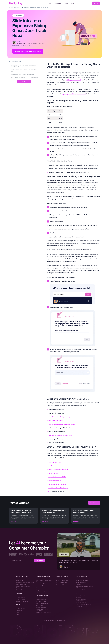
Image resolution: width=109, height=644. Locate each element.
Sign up (49, 492)
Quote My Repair (18, 15)
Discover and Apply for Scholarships (42, 610)
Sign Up (96, 3)
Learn (51, 3)
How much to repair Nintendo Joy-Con (60, 435)
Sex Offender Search (81, 607)
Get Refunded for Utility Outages (58, 488)
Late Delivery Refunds (42, 584)
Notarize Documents (81, 592)
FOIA (77, 594)
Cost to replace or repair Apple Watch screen (62, 424)
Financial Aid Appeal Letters (43, 613)
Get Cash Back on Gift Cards (57, 484)
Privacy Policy (20, 610)
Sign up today (39, 560)
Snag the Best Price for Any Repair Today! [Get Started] (28, 51)
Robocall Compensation (22, 601)
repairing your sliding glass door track (74, 94)
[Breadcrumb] (10, 8)
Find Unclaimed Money (42, 603)
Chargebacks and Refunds (43, 590)
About (72, 3)
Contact (18, 614)
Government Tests (80, 590)
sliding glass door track (74, 80)
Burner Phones (20, 580)
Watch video (64, 554)
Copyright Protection (61, 582)
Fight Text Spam (20, 599)
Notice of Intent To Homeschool (84, 605)
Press (17, 612)
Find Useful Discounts (55, 466)
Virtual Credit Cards (21, 584)
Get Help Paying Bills (55, 481)
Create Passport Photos (82, 603)
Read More (13, 521)
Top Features (58, 3)
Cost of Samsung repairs (56, 421)
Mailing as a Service (81, 582)
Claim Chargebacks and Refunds (58, 470)
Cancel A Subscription (42, 588)
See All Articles (94, 503)
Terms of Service (20, 608)
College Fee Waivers (41, 607)
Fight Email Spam (20, 597)
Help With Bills (40, 605)
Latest (66, 3)
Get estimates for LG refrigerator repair (60, 417)
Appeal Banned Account (42, 592)
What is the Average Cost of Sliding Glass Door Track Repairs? (23, 66)
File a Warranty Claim (55, 462)
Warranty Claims (20, 590)
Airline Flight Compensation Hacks (25, 582)
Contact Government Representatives (81, 600)
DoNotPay (16, 3)
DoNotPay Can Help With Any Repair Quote (22, 74)
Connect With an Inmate (82, 580)
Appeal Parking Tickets (62, 580)
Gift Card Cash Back (41, 599)
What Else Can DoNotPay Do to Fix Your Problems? (24, 77)
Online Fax (78, 584)
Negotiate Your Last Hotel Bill (57, 477)
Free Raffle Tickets (41, 601)
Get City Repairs (53, 473)
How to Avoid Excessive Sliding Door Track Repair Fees (24, 71)
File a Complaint (60, 584)
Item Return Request (41, 586)
